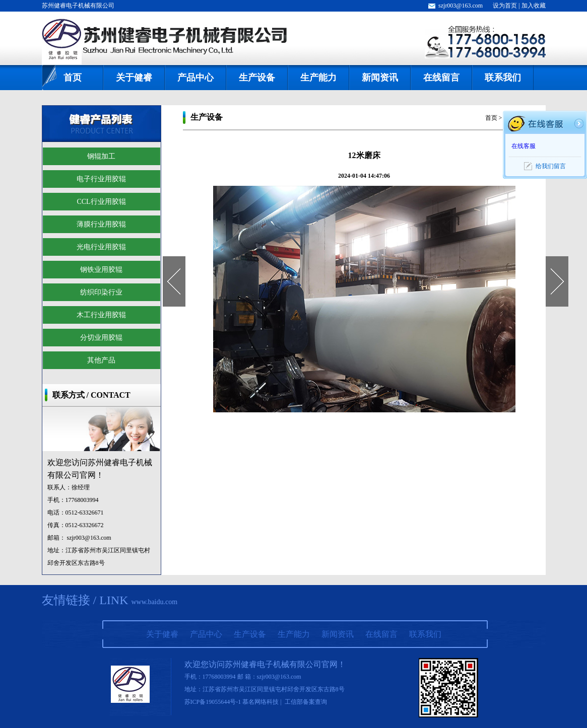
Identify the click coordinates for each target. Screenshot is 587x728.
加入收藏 (534, 6)
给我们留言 (551, 166)
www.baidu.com (154, 602)
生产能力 (318, 78)
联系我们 (503, 78)
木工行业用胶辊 (101, 315)
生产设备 (257, 78)
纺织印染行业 (101, 292)
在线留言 (441, 78)
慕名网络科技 (260, 702)
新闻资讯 (380, 78)
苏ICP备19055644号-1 (213, 702)
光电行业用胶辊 (101, 247)
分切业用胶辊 (101, 338)
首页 (73, 78)
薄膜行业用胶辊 (101, 224)
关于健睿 (134, 78)
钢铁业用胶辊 (101, 270)
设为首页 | (507, 6)
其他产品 (101, 360)
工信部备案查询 (306, 702)
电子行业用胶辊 (101, 179)
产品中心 (195, 78)
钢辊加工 (101, 156)
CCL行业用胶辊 (101, 202)
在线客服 (524, 146)
